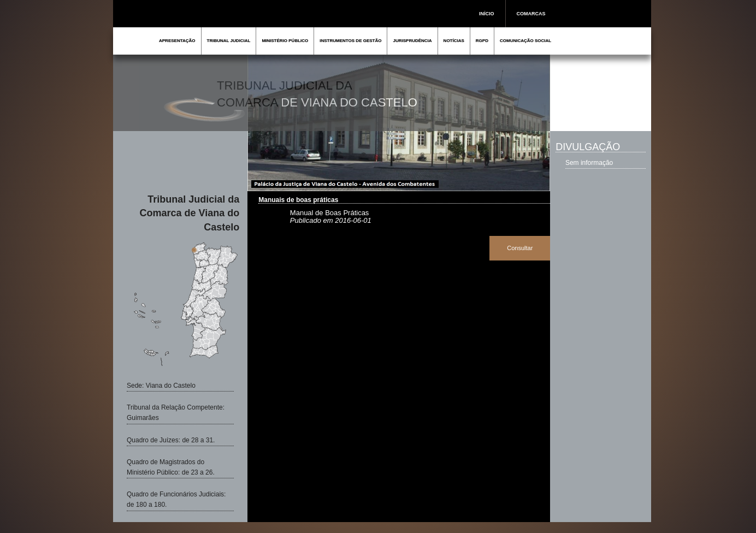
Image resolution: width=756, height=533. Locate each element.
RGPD (482, 41)
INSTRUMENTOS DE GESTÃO (350, 41)
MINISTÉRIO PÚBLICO (285, 41)
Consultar (520, 248)
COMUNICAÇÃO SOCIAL (525, 41)
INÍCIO (487, 14)
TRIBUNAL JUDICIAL (229, 41)
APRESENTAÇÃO (177, 41)
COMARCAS (531, 14)
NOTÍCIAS (454, 41)
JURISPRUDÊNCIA (412, 41)
